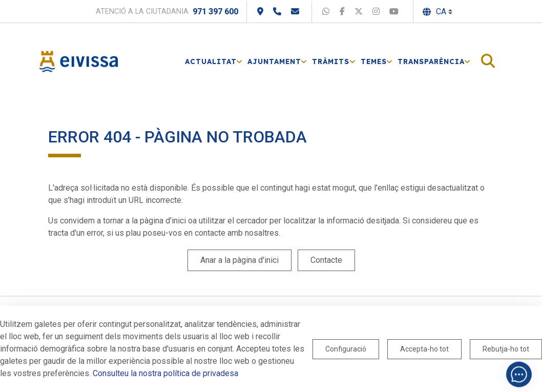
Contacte (326, 260)
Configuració (346, 349)
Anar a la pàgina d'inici (239, 260)
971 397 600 (215, 12)
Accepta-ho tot (424, 349)
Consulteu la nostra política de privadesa (165, 373)
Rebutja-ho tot (506, 349)
